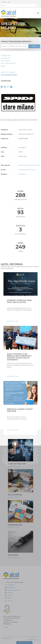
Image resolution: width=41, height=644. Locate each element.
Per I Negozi (6, 61)
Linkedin (10, 595)
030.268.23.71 (11, 588)
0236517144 (23, 174)
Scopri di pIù (13, 321)
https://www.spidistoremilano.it (29, 165)
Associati (4, 2)
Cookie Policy (5, 638)
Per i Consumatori (8, 64)
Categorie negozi (10, 75)
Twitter (9, 598)
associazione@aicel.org (14, 590)
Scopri (6, 627)
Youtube (10, 601)
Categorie (11, 31)
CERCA (34, 46)
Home (3, 31)
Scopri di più (14, 466)
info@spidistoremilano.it (27, 170)
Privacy (11, 638)
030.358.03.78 (11, 585)
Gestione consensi (24, 642)
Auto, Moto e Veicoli (23, 31)
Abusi (3, 66)
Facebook (10, 593)
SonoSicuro (6, 56)
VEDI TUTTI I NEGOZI (8, 72)
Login (9, 2)
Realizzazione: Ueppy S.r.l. (33, 640)
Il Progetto (6, 58)
